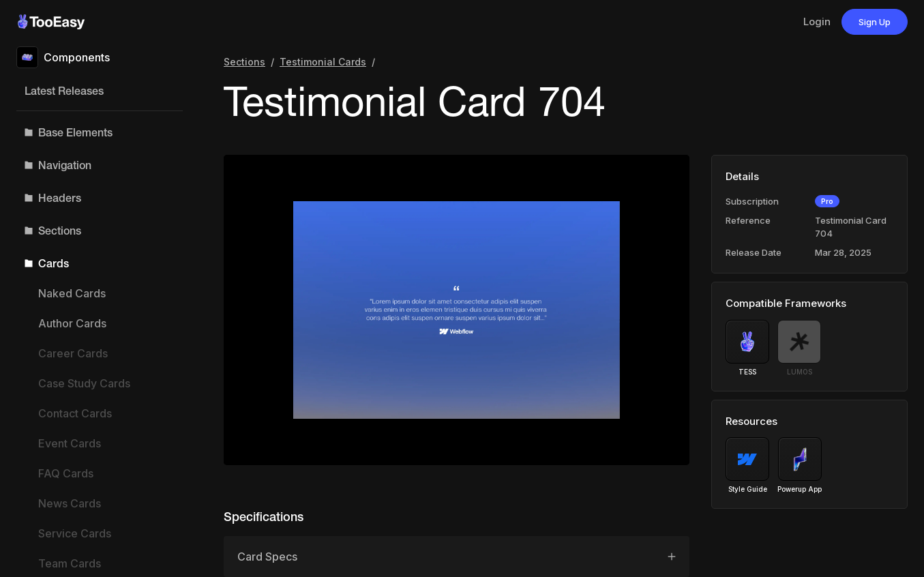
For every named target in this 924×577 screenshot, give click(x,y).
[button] (100, 132)
